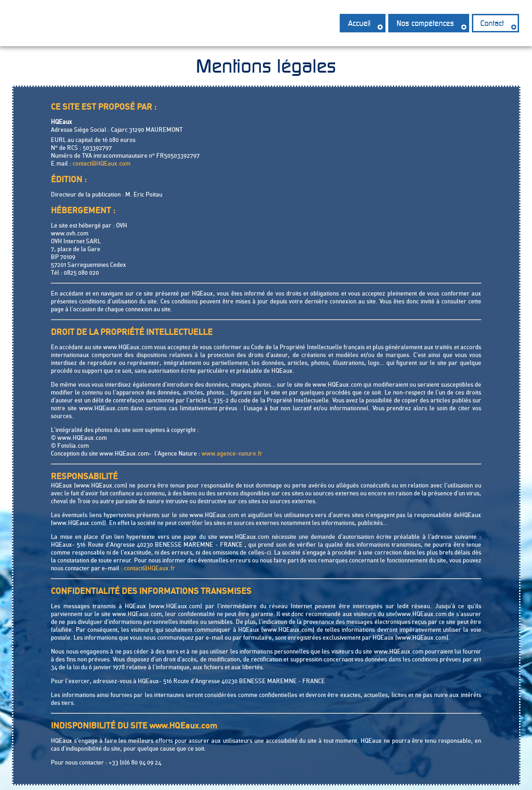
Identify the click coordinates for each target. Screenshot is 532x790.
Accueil (359, 23)
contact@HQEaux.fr (150, 568)
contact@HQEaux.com (101, 163)
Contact (492, 23)
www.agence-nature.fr (232, 453)
